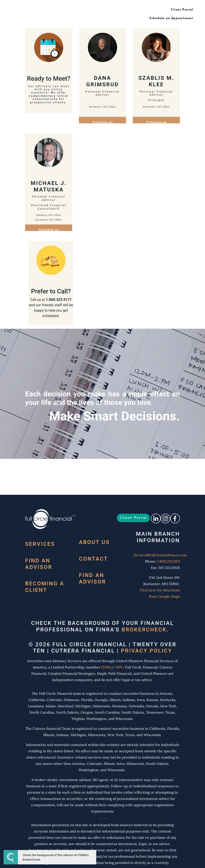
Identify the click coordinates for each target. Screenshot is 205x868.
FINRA (106, 667)
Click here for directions (160, 590)
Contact (93, 559)
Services (40, 544)
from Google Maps (165, 596)
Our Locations (126, 10)
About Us (94, 542)
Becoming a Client (45, 587)
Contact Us (152, 10)
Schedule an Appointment (171, 18)
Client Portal (182, 10)
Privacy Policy (146, 651)
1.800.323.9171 (169, 561)
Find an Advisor (39, 564)
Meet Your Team (96, 10)
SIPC (119, 667)
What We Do (67, 10)
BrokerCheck (144, 630)
